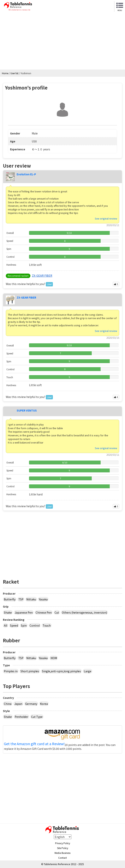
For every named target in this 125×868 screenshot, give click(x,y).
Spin (24, 625)
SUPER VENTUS (27, 410)
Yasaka (43, 599)
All (6, 625)
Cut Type (37, 717)
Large (88, 671)
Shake (8, 612)
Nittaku (31, 599)
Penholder (21, 717)
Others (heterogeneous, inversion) (84, 612)
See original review (106, 218)
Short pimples (30, 671)
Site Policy (63, 848)
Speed (14, 625)
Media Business (63, 853)
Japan (18, 704)
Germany (31, 704)
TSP (21, 599)
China (8, 704)
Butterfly (10, 599)
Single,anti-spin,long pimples (61, 671)
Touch (47, 625)
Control (35, 625)
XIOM (54, 658)
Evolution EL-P (26, 174)
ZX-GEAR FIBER (42, 276)
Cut (57, 612)
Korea (44, 704)
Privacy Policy (63, 843)
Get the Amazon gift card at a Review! (34, 744)
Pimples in (11, 671)
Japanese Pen (24, 612)
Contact (63, 858)
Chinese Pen (44, 612)
